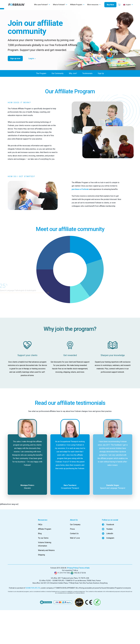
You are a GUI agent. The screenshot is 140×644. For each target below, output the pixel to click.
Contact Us (74, 533)
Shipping (41, 555)
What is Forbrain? (59, 5)
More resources (93, 5)
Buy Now (110, 5)
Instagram (108, 538)
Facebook (108, 525)
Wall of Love (75, 538)
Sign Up (101, 73)
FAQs (40, 525)
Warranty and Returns (46, 550)
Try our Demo (43, 538)
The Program (41, 73)
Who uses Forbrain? (41, 5)
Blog (40, 533)
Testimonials (87, 73)
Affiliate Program (76, 5)
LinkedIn (108, 534)
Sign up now (15, 58)
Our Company (75, 525)
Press (72, 529)
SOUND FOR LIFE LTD (33, 588)
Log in (31, 58)
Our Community (58, 73)
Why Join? (73, 73)
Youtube (107, 529)
